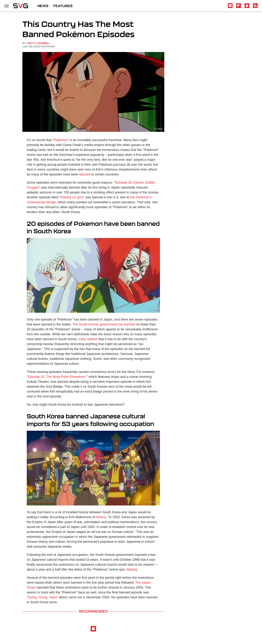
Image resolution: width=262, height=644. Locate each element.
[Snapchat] (247, 7)
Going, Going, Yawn (42, 597)
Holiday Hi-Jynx (72, 197)
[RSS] (255, 7)
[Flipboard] (239, 7)
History (101, 517)
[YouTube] (230, 7)
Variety (131, 569)
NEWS (43, 6)
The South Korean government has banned (104, 324)
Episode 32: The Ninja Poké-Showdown (57, 377)
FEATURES (63, 6)
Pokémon (61, 140)
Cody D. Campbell (38, 43)
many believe (88, 339)
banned (85, 174)
